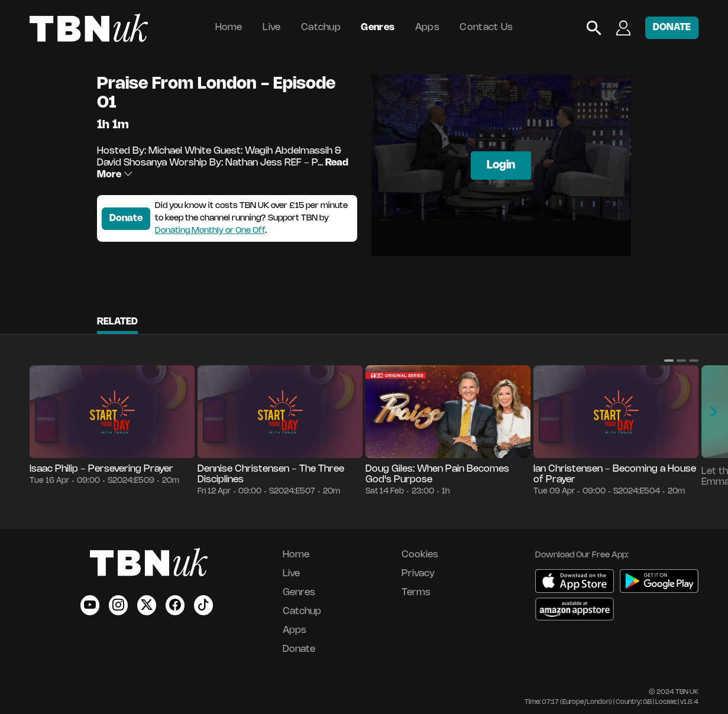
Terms (416, 593)
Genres (378, 27)
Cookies (420, 555)
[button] (669, 361)
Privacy (418, 574)
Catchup (321, 27)
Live (271, 27)
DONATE (672, 27)
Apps (427, 27)
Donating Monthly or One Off (210, 231)
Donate (126, 218)
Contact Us (486, 27)
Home (229, 27)
